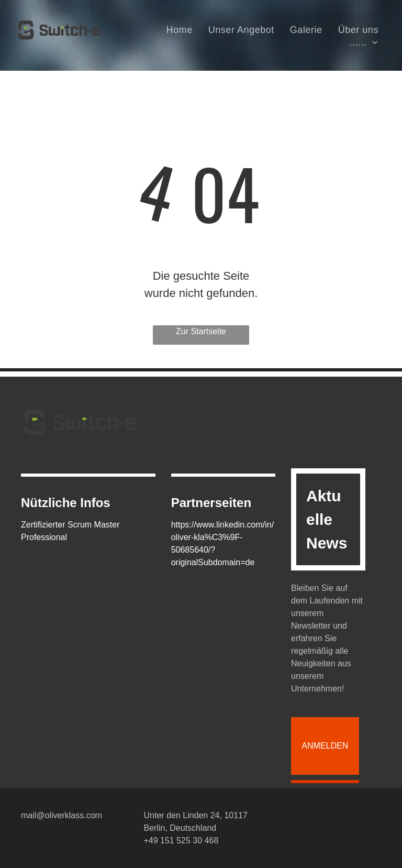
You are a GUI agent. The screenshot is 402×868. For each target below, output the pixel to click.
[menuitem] (180, 30)
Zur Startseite (201, 331)
